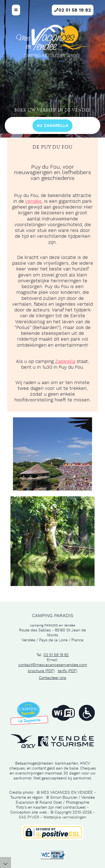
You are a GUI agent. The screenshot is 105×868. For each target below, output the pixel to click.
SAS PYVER (29, 817)
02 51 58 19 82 (56, 655)
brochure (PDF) (41, 671)
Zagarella (65, 362)
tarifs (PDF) (67, 671)
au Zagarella (52, 126)
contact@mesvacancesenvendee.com (53, 665)
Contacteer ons (52, 678)
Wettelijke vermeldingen (65, 817)
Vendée (33, 201)
